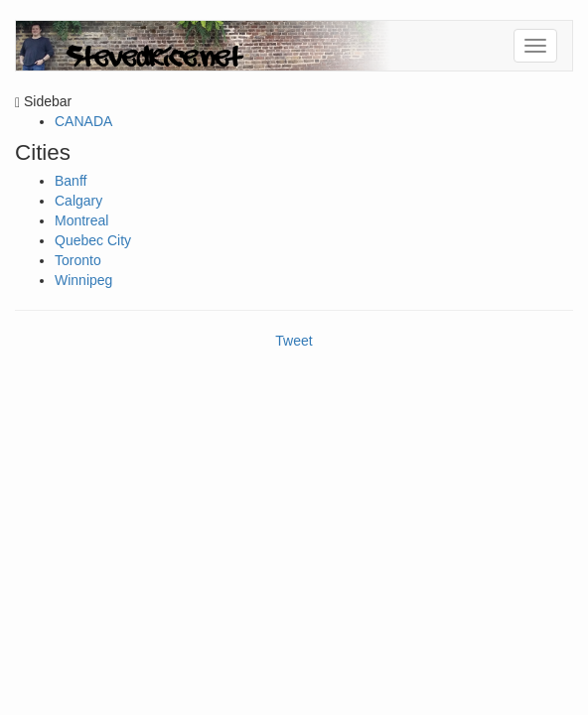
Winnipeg (83, 280)
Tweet (294, 341)
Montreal (81, 220)
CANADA (83, 121)
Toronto (78, 260)
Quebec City (93, 240)
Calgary (78, 201)
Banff (71, 181)
